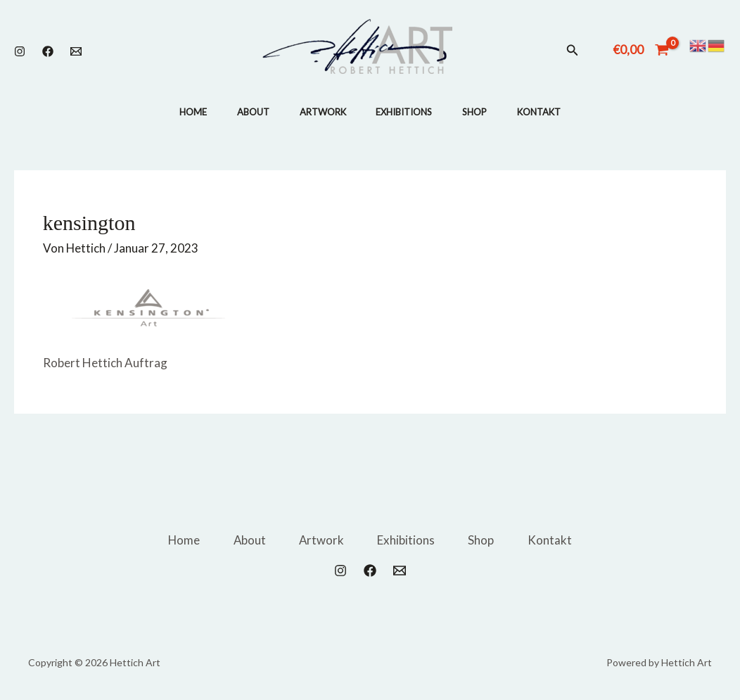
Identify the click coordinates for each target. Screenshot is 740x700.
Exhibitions (406, 112)
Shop (480, 112)
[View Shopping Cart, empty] (641, 50)
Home (184, 112)
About (248, 112)
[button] (573, 50)
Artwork (321, 112)
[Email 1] (76, 51)
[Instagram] (20, 51)
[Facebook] (48, 51)
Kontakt (548, 112)
